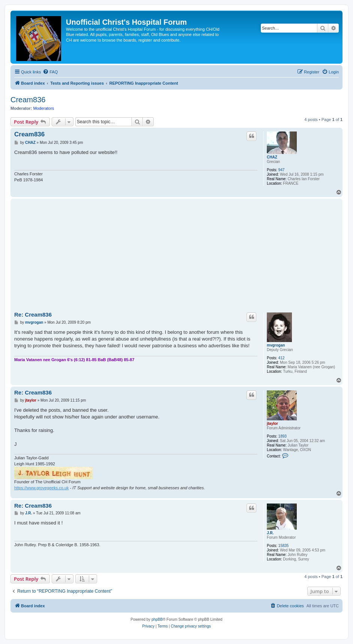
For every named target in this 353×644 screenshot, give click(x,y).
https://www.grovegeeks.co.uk (42, 488)
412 (282, 358)
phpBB (157, 619)
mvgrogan (276, 345)
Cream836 (28, 100)
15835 (284, 546)
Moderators (44, 108)
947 (282, 170)
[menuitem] (50, 72)
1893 (283, 436)
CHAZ (272, 157)
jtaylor (272, 424)
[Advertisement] (176, 257)
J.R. (270, 533)
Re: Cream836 (33, 315)
